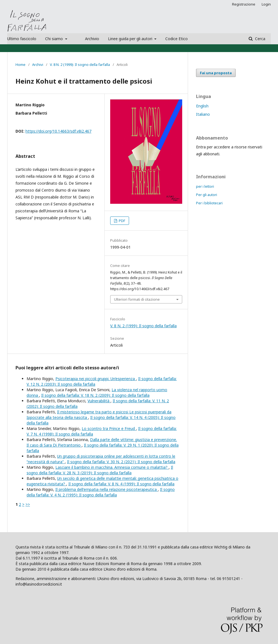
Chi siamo (55, 39)
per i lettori (205, 186)
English (202, 106)
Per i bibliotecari (209, 203)
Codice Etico (177, 39)
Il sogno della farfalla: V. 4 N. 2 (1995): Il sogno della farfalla (101, 492)
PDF (122, 221)
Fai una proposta (216, 73)
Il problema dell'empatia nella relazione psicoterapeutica (107, 489)
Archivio (92, 39)
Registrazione (244, 4)
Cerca (260, 39)
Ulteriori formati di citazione (137, 299)
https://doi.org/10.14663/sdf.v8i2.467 (58, 131)
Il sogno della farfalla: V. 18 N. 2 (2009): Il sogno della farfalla (95, 395)
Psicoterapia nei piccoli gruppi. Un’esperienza (96, 379)
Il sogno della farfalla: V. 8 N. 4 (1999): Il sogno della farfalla (121, 484)
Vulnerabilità (99, 401)
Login (266, 4)
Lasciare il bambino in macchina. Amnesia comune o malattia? (112, 467)
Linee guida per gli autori (131, 39)
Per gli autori (207, 195)
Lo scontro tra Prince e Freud (109, 428)
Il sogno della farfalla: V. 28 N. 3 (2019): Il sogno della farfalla (100, 470)
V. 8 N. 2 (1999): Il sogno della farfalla (80, 65)
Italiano (203, 114)
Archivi (38, 65)
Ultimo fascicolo (22, 39)
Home (20, 65)
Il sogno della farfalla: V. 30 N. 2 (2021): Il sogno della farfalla (121, 462)
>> (28, 504)
